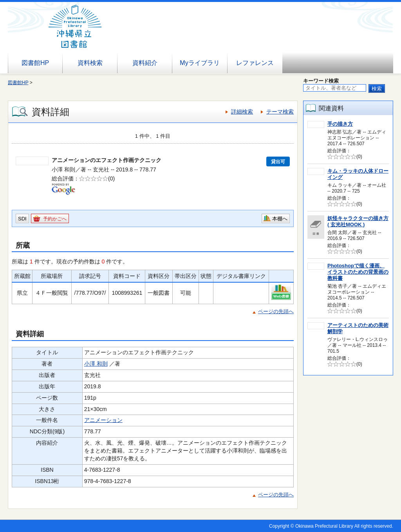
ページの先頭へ (276, 311)
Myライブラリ (200, 63)
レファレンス (255, 63)
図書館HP (35, 63)
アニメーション (103, 420)
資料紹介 (145, 63)
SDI (22, 219)
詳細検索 (242, 112)
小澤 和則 (96, 364)
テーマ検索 (280, 112)
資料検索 (90, 63)
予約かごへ (55, 219)
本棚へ (280, 219)
